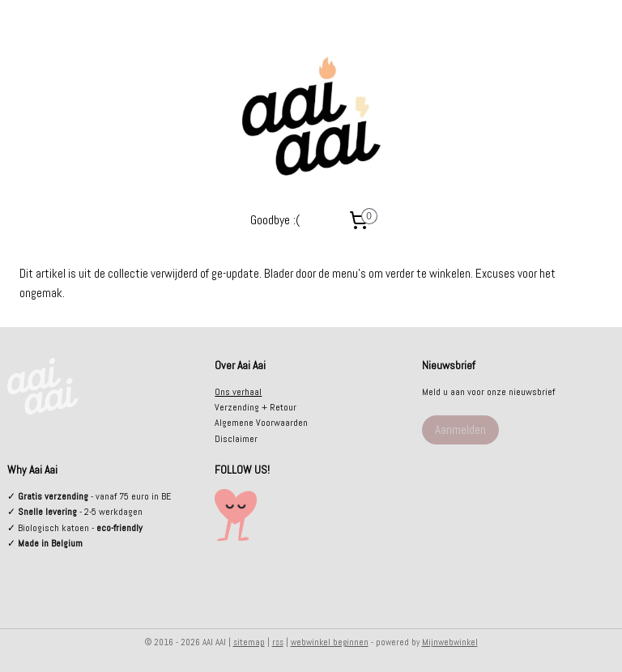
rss (278, 642)
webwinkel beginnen (330, 642)
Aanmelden (460, 430)
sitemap (249, 642)
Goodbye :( (275, 220)
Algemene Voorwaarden (261, 423)
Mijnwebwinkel (450, 642)
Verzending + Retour (256, 407)
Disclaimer (236, 439)
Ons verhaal (238, 392)
